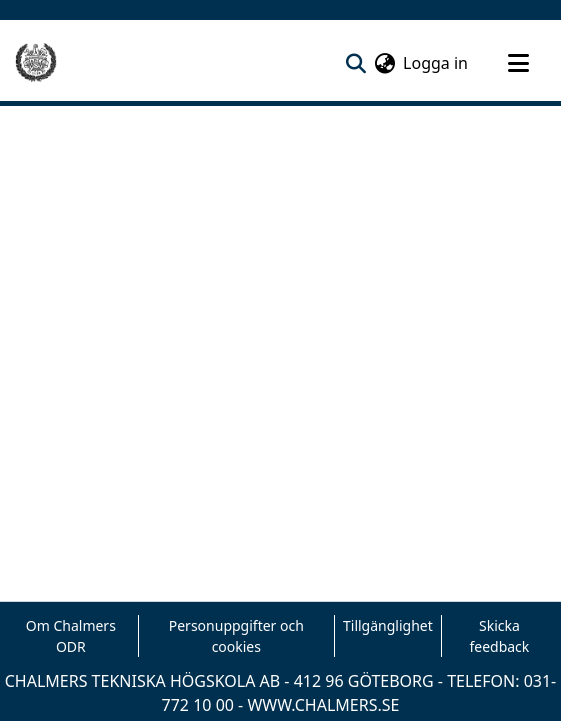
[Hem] (36, 63)
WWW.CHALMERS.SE (323, 705)
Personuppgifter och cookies (236, 636)
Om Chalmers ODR (71, 636)
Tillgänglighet (388, 625)
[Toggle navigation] (518, 63)
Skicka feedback (499, 636)
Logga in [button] (436, 63)
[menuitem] (384, 63)
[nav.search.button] (355, 63)
